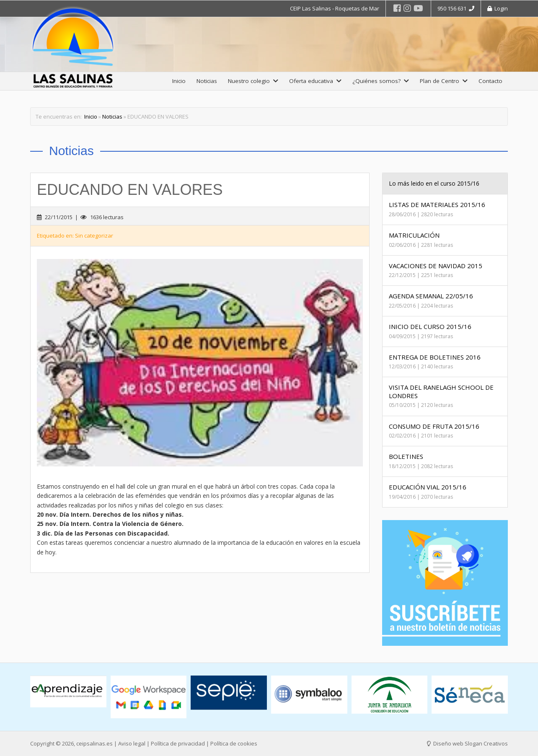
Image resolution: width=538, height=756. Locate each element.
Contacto (490, 81)
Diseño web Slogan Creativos (467, 743)
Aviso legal (132, 743)
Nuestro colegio (253, 81)
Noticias (207, 81)
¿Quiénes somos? (381, 81)
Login (498, 8)
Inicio (179, 81)
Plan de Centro (444, 81)
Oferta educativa (315, 81)
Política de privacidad (178, 743)
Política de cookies (234, 743)
